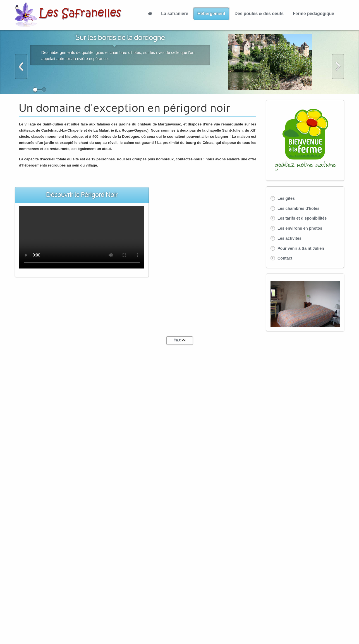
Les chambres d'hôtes (298, 208)
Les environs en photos (300, 228)
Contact (285, 258)
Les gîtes (286, 198)
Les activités (289, 238)
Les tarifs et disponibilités (302, 218)
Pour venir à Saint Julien (301, 248)
